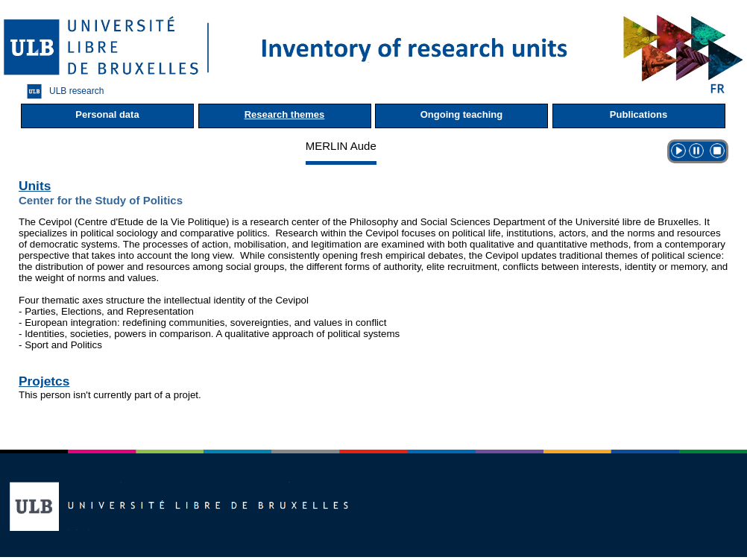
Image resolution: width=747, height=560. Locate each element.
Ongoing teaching (462, 114)
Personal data (107, 114)
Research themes (285, 114)
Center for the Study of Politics (101, 200)
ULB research (62, 91)
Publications (639, 114)
